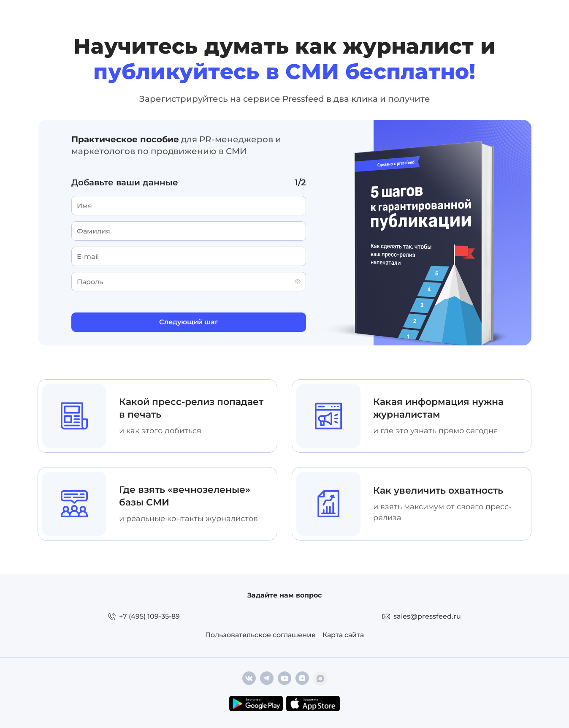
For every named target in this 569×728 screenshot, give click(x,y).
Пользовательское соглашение (260, 635)
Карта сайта (343, 635)
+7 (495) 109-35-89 (149, 616)
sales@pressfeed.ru (427, 616)
